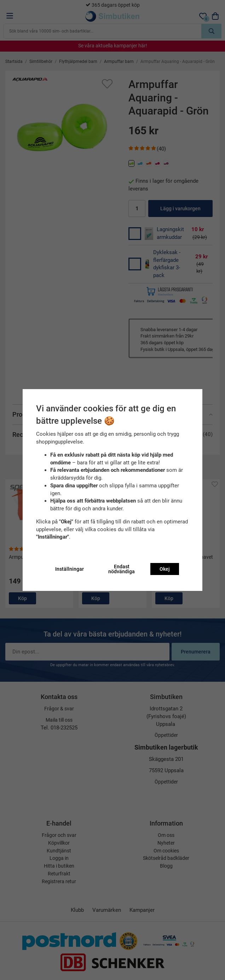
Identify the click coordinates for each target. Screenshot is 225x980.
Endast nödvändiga (122, 569)
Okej (165, 569)
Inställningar (70, 569)
